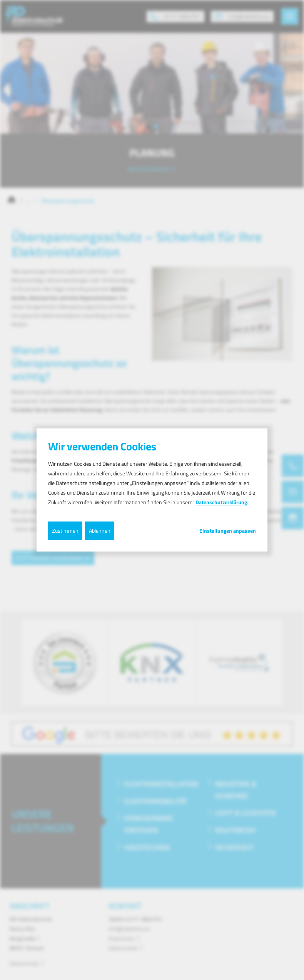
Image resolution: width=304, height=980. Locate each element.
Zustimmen (65, 530)
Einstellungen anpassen (228, 530)
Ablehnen (100, 530)
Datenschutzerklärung (221, 502)
